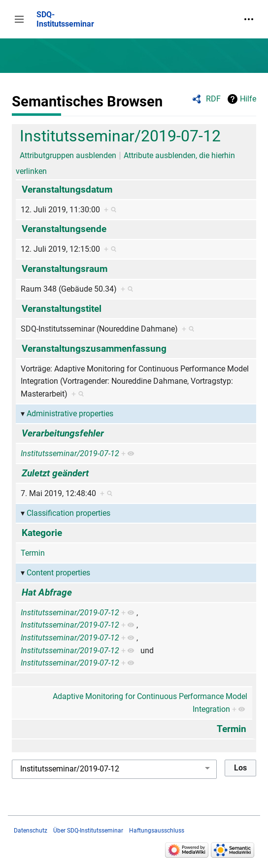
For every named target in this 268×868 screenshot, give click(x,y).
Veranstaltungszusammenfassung (94, 349)
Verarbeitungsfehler (63, 433)
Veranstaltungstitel (62, 309)
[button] (19, 19)
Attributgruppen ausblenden (68, 155)
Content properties (58, 573)
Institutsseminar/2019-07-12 (120, 136)
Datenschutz (31, 831)
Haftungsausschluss (157, 831)
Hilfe (248, 99)
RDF (213, 99)
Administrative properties (70, 414)
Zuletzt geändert (55, 473)
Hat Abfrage (47, 592)
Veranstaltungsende (64, 229)
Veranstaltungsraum (65, 269)
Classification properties (68, 513)
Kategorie (42, 533)
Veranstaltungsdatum (67, 189)
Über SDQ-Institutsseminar (88, 831)
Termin (33, 553)
